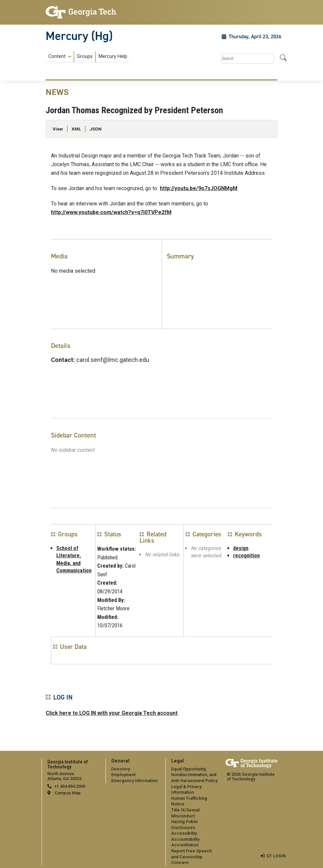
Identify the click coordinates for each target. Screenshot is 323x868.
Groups (85, 56)
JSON (96, 129)
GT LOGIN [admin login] (276, 856)
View (58, 129)
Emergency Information (134, 781)
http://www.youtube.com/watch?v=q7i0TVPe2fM (111, 212)
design (241, 548)
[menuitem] (88, 57)
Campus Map (68, 793)
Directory (121, 769)
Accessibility (184, 833)
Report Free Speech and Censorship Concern (191, 857)
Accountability (185, 839)
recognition (246, 556)
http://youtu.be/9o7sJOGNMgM (199, 188)
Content (57, 57)
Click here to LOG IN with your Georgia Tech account (112, 713)
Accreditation (185, 845)
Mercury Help (113, 56)
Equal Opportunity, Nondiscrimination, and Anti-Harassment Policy (194, 775)
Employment (123, 775)
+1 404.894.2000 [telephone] (70, 786)
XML (76, 129)
